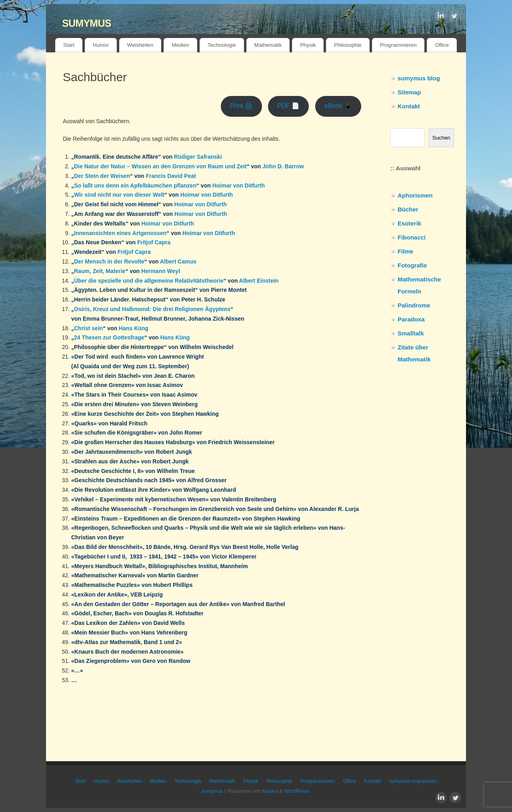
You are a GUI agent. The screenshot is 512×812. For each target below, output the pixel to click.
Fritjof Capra (154, 242)
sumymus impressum (413, 781)
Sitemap (409, 92)
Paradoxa (411, 319)
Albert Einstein (259, 281)
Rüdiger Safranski (198, 157)
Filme (405, 251)
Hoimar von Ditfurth (239, 186)
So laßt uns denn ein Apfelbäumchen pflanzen (135, 186)
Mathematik (268, 45)
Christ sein (88, 328)
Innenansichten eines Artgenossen (120, 233)
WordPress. (298, 791)
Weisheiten (140, 45)
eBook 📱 (338, 106)
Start (69, 45)
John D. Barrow (283, 166)
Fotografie (412, 265)
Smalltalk (411, 333)
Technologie (222, 45)
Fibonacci (412, 237)
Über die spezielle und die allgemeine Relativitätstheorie (149, 281)
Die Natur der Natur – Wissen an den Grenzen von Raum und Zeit (160, 166)
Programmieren (398, 45)
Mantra (270, 791)
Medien (180, 45)
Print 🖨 (241, 106)
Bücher (408, 209)
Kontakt (409, 106)
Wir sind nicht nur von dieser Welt (119, 195)
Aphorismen (415, 195)
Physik (308, 45)
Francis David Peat (171, 176)
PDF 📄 (288, 106)
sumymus (87, 22)
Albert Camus (178, 261)
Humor (101, 45)
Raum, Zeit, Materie (100, 271)
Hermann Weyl (161, 271)
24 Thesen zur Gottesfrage (109, 337)
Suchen (441, 138)
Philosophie (348, 45)
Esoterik (409, 223)
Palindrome (414, 305)
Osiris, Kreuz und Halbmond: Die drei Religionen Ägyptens (152, 309)
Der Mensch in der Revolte (109, 261)
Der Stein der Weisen (102, 176)
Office (442, 45)
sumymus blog (419, 78)
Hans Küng (134, 328)
